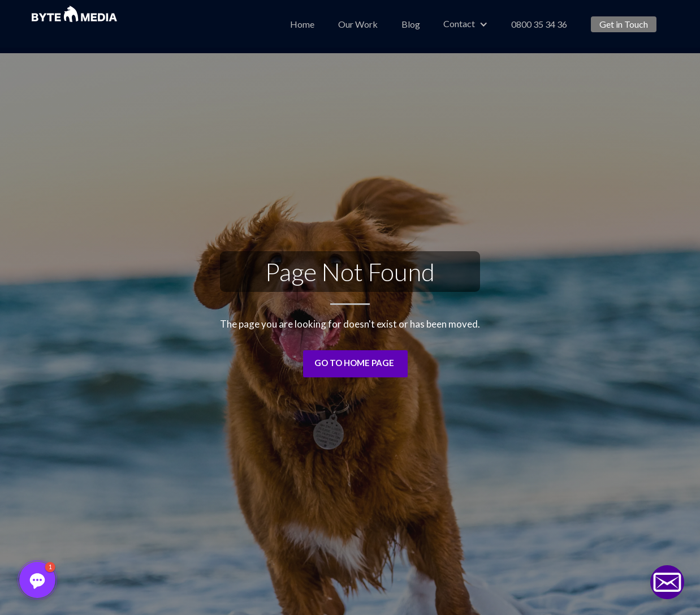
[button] (466, 24)
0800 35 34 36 (539, 24)
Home (302, 24)
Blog (411, 24)
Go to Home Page (354, 363)
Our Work (358, 24)
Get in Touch (624, 24)
